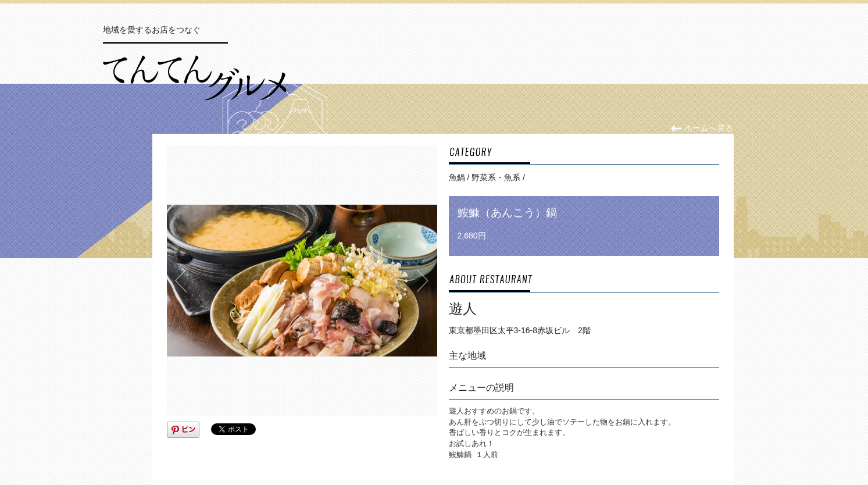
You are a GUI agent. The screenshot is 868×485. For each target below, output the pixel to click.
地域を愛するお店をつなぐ (152, 30)
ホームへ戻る (702, 128)
